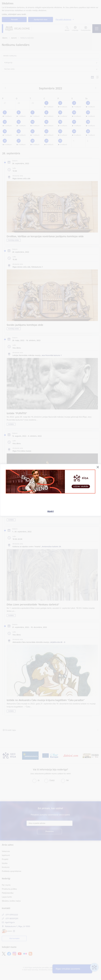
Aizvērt (51, 511)
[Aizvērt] (98, 467)
